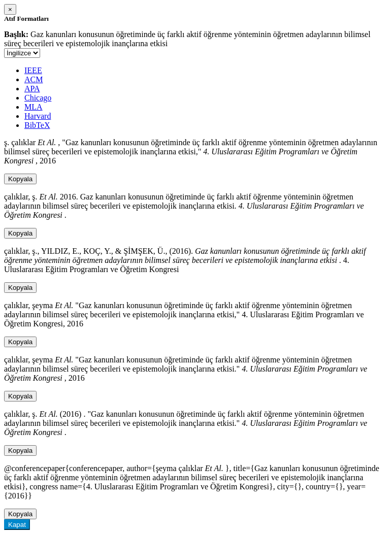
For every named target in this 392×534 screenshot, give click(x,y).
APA (32, 89)
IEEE (33, 70)
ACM (34, 79)
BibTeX (37, 125)
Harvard (38, 116)
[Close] (10, 9)
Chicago (38, 98)
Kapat (17, 525)
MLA (34, 107)
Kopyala (20, 179)
